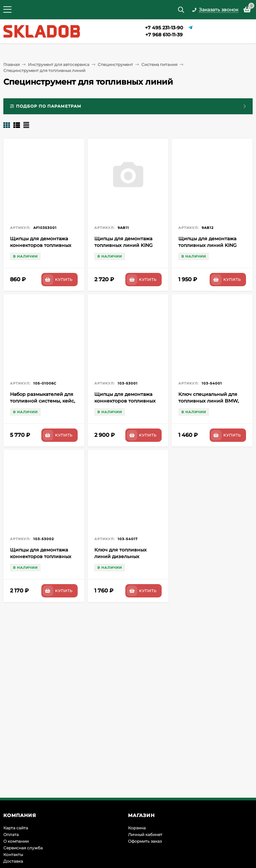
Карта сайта (16, 828)
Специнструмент (115, 64)
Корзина (137, 828)
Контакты (13, 855)
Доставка (13, 861)
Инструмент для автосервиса (59, 64)
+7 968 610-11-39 (164, 35)
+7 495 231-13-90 (164, 28)
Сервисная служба (23, 848)
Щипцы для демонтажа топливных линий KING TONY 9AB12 (207, 245)
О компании (16, 841)
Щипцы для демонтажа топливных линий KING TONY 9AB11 (123, 245)
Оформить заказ (145, 841)
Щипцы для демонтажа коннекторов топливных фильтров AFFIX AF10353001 (43, 245)
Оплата (11, 835)
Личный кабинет (145, 835)
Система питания (159, 64)
